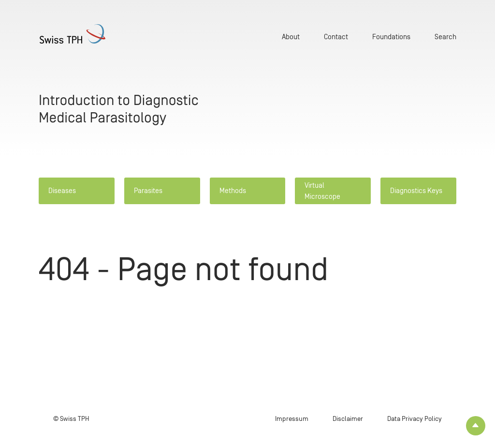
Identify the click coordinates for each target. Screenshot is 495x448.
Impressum (292, 419)
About (291, 37)
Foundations (391, 37)
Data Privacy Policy (415, 419)
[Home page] (73, 34)
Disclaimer (348, 419)
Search (445, 37)
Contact (336, 37)
